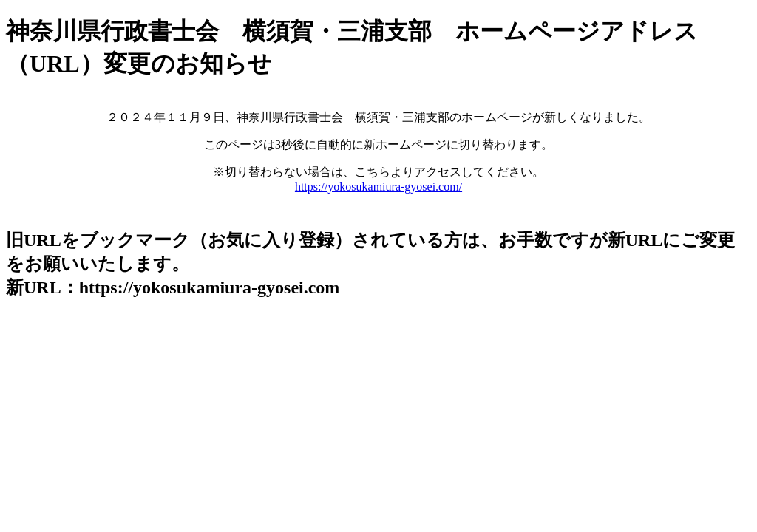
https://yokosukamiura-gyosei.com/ (378, 187)
